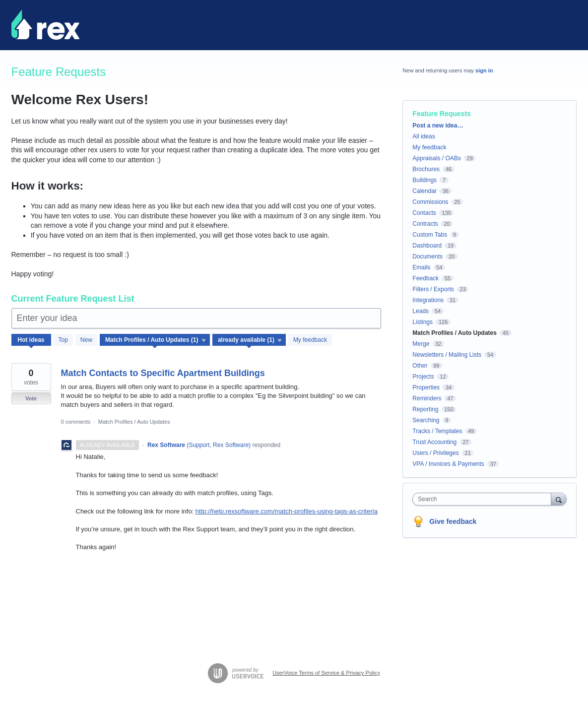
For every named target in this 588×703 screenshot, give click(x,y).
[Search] (559, 499)
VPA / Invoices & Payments (448, 464)
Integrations (428, 300)
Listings (423, 322)
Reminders (427, 398)
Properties (426, 387)
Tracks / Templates (437, 431)
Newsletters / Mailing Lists (447, 355)
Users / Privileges (435, 453)
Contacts (424, 213)
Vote (31, 398)
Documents (427, 256)
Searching (426, 420)
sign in (484, 70)
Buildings (425, 180)
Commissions (430, 202)
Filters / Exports (433, 289)
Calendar (425, 191)
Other (420, 366)
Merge (421, 344)
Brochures (426, 169)
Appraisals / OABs (436, 158)
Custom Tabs (430, 235)
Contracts (425, 224)
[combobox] (484, 499)
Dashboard (427, 246)
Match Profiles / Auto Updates (134, 422)
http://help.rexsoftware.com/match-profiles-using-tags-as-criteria (287, 511)
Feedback (425, 278)
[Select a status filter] (250, 340)
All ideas (424, 136)
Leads (421, 311)
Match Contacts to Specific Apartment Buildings (163, 373)
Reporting (425, 409)
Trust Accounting (434, 442)
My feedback (310, 340)
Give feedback (453, 521)
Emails (421, 267)
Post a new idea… (438, 126)
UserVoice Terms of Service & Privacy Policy (326, 673)
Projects (423, 377)
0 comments (76, 422)
